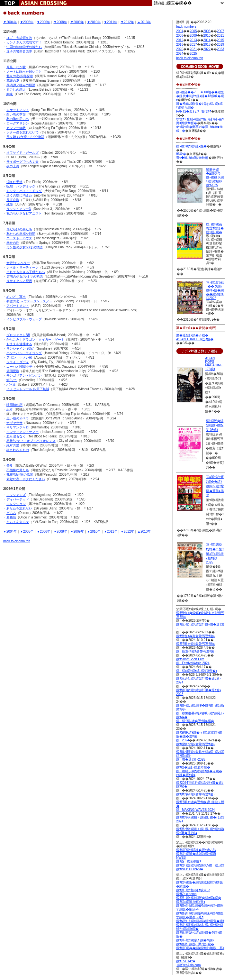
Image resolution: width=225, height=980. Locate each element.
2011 (221, 36)
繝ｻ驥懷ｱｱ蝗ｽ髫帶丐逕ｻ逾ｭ (195, 744)
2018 (207, 45)
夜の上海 (13, 166)
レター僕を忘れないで (22, 132)
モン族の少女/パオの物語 (25, 247)
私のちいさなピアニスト (24, 213)
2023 (221, 49)
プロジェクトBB (18, 335)
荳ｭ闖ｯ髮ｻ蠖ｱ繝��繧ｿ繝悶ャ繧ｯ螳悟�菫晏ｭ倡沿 (215, 486)
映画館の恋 (14, 405)
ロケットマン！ (18, 110)
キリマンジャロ (18, 427)
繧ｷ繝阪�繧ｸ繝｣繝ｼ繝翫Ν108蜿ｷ (215, 425)
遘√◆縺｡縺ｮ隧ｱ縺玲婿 (192, 158)
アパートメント (18, 306)
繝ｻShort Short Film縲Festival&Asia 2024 (193, 661)
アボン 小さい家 (19, 357)
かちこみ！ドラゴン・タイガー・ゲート (35, 339)
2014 (207, 40)
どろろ (11, 513)
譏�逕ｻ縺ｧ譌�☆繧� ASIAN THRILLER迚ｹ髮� (195, 337)
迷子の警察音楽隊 (19, 51)
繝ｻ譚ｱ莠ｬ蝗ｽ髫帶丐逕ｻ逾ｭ (195, 794)
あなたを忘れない (19, 508)
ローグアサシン (18, 123)
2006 (207, 31)
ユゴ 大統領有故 (19, 38)
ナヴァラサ (14, 423)
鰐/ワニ (12, 380)
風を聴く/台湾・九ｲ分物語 (25, 137)
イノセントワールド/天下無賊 (28, 389)
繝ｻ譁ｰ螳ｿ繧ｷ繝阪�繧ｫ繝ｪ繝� (199, 898)
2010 (207, 36)
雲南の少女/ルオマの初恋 (25, 276)
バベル (11, 385)
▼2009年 (77, 22)
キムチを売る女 (18, 522)
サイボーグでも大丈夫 (22, 162)
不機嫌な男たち (18, 470)
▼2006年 (43, 22)
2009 (193, 36)
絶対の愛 (13, 445)
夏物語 (11, 517)
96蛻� (181, 154)
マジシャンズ (16, 495)
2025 (193, 54)
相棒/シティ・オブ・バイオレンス (31, 441)
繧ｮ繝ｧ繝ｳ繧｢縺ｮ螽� (191, 146)
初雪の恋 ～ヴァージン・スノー (29, 301)
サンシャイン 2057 (20, 348)
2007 (221, 31)
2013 (193, 40)
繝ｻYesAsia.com (189, 965)
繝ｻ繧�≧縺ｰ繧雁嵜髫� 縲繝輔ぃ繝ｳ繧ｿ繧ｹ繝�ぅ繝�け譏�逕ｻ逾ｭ (199, 771)
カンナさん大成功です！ (24, 42)
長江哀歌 (13, 200)
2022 (207, 49)
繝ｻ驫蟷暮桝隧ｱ (189, 861)
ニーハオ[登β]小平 (19, 366)
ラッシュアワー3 (19, 209)
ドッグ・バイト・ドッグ (24, 191)
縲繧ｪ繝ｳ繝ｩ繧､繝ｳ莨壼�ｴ (197, 671)
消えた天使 (14, 182)
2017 (193, 45)
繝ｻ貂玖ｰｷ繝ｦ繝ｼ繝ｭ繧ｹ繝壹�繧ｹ (200, 921)
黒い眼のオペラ (18, 418)
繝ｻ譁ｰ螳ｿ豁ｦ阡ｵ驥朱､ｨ (193, 890)
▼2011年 (111, 22)
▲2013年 (144, 22)
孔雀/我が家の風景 (20, 475)
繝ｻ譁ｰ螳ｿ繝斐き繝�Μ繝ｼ (195, 940)
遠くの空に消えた (19, 195)
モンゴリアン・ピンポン (24, 376)
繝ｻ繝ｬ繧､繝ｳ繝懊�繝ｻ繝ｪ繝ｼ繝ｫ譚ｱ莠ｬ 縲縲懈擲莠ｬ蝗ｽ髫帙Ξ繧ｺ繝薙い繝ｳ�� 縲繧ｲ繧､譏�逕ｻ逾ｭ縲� (200, 713)
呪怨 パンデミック (21, 186)
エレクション (16, 504)
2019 (221, 45)
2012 (180, 40)
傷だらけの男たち (19, 229)
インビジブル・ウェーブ (24, 319)
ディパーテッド (18, 499)
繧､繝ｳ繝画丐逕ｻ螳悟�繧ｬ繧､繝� (215, 228)
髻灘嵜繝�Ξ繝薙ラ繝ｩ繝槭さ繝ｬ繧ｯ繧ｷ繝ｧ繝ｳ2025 (215, 177)
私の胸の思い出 (18, 119)
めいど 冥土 (16, 297)
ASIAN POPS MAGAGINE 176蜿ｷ (214, 364)
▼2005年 (27, 22)
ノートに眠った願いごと (24, 72)
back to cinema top (17, 541)
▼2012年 (127, 22)
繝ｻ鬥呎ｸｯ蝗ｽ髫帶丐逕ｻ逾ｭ (195, 644)
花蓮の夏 (13, 81)
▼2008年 (60, 22)
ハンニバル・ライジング (24, 353)
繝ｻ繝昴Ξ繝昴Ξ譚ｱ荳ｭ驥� (195, 944)
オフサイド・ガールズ (22, 153)
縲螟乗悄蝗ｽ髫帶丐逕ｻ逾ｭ (196, 651)
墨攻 (10, 466)
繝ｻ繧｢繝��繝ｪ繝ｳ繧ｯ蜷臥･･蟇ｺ (200, 948)
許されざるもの (18, 450)
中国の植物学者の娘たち (24, 47)
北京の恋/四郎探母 (20, 76)
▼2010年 (94, 22)
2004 (180, 31)
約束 (10, 94)
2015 (221, 40)
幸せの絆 (13, 243)
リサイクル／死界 (19, 281)
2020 (180, 49)
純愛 (10, 204)
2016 (180, 45)
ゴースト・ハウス (19, 238)
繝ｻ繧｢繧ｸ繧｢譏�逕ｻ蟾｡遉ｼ (196, 850)
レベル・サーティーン (22, 267)
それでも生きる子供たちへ (26, 272)
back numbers (186, 27)
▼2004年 (10, 22)
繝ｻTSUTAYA (186, 961)
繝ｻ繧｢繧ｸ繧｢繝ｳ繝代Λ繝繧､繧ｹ (200, 865)
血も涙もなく (16, 436)
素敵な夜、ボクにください (26, 479)
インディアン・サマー (22, 432)
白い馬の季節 (16, 114)
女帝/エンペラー (18, 263)
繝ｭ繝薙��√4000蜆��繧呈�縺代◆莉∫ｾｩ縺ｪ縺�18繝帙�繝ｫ (200, 96)
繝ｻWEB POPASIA (190, 869)
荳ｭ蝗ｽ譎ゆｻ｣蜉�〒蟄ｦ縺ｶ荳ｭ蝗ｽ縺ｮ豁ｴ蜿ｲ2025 (215, 553)
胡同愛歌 (13, 371)
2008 (180, 36)
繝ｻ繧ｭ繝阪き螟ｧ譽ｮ (191, 902)
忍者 (10, 409)
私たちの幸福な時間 (21, 234)
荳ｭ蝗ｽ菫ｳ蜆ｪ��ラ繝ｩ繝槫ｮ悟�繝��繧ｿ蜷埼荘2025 (215, 290)
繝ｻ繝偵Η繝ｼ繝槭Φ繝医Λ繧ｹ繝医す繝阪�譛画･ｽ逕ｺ (200, 915)
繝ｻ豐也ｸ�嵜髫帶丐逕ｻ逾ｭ (195, 636)
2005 (193, 31)
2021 (193, 49)
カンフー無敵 (16, 128)
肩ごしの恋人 (16, 90)
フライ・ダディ (18, 362)
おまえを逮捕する (19, 344)
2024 (180, 54)
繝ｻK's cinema (186, 894)
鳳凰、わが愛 (16, 67)
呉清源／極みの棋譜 (21, 85)
